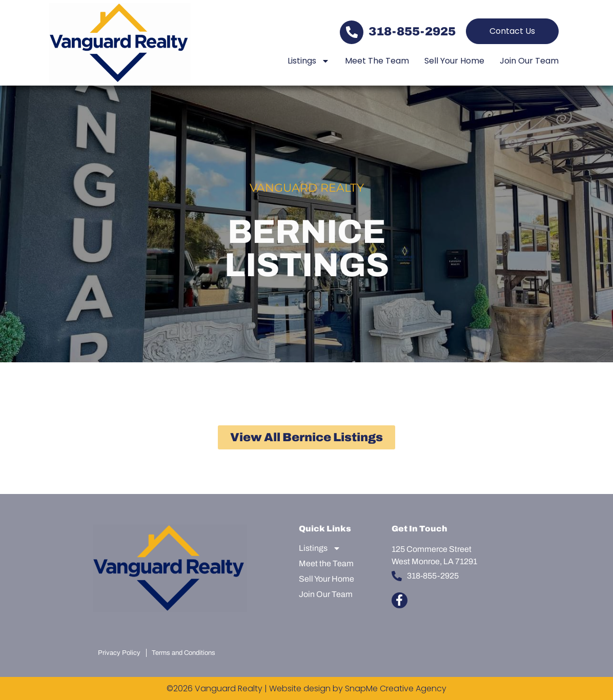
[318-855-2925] (352, 32)
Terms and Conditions (183, 653)
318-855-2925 (412, 32)
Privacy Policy (119, 653)
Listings (309, 61)
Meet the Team (377, 61)
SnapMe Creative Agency (396, 688)
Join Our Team (529, 61)
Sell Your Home (454, 61)
